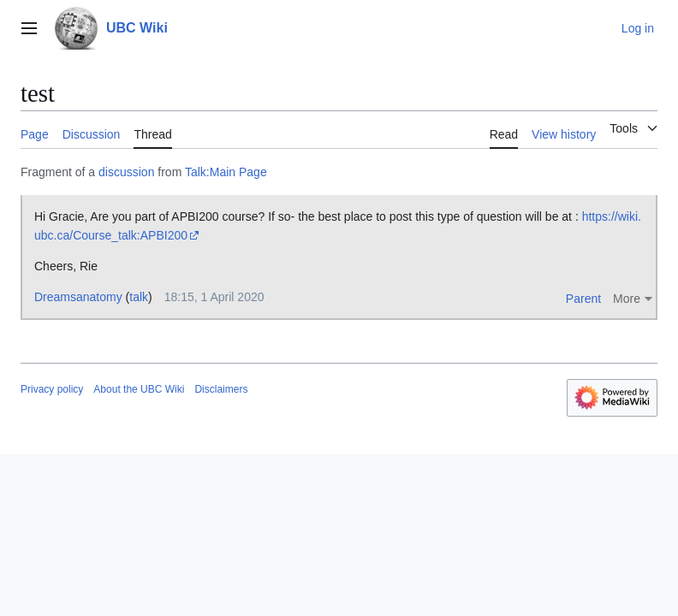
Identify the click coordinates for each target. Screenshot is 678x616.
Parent (583, 299)
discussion (126, 172)
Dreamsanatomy (78, 297)
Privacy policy (52, 389)
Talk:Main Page (226, 172)
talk (139, 297)
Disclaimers (221, 389)
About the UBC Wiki (139, 389)
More (627, 299)
